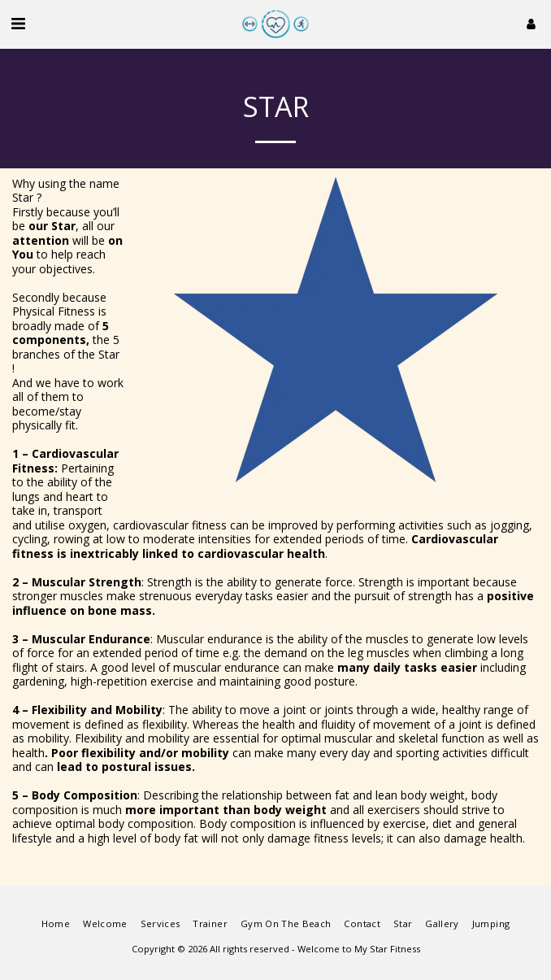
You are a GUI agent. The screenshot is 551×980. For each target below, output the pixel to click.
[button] (18, 23)
